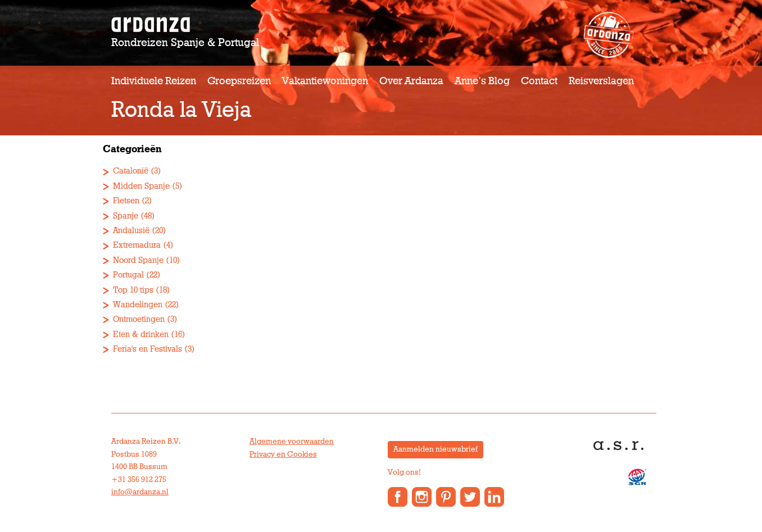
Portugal (128, 275)
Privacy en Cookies (283, 454)
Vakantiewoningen (325, 81)
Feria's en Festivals (148, 349)
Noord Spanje (138, 260)
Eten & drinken (141, 335)
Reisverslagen (601, 81)
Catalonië (131, 171)
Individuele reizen (154, 81)
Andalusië (131, 231)
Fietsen (126, 201)
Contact (539, 81)
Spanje (126, 216)
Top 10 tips (133, 290)
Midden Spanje (141, 186)
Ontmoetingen (139, 319)
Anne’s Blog (482, 81)
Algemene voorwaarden (292, 442)
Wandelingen (138, 305)
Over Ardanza (411, 81)
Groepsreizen (239, 81)
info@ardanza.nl (140, 492)
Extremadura (137, 245)
